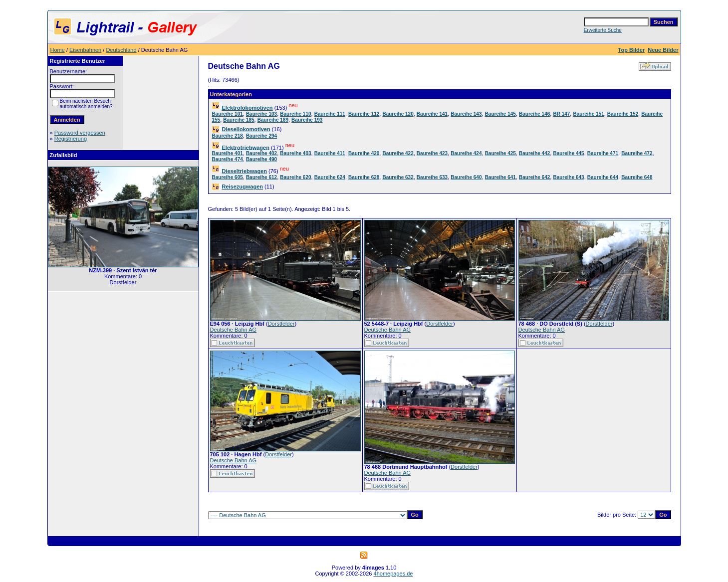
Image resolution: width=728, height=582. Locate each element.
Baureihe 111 (330, 114)
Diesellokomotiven (246, 129)
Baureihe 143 (466, 114)
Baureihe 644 (603, 177)
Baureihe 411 (330, 153)
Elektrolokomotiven (247, 108)
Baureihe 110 (295, 114)
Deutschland (121, 50)
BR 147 (561, 114)
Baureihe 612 (261, 177)
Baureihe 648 (637, 177)
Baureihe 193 (307, 120)
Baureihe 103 (261, 114)
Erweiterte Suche (603, 30)
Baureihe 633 (432, 177)
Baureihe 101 (228, 114)
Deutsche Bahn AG (234, 330)
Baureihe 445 (568, 153)
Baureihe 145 (500, 114)
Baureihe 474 (228, 159)
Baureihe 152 (623, 114)
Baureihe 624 (330, 177)
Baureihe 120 (398, 114)
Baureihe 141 (432, 114)
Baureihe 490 (261, 159)
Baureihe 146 (534, 114)
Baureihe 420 (364, 153)
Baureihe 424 (466, 153)
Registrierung (71, 139)
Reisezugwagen (243, 187)
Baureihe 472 (637, 153)
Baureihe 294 (261, 136)
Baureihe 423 (432, 153)
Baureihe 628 (364, 177)
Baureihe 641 (500, 177)
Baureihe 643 (568, 177)
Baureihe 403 (295, 153)
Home (58, 50)
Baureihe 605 (228, 177)
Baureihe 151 (588, 114)
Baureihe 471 (603, 153)
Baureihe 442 (534, 153)
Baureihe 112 (364, 114)
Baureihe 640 (466, 177)
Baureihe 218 (228, 136)
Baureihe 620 (295, 177)
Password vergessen (80, 133)
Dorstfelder (281, 324)
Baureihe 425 (500, 153)
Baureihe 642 (534, 177)
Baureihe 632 (398, 177)
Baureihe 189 (273, 120)
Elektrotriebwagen (246, 147)
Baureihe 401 (228, 153)
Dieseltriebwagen (244, 171)
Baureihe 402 (261, 153)
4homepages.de (393, 574)
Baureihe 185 (239, 120)
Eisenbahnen (85, 50)
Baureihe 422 (398, 153)
